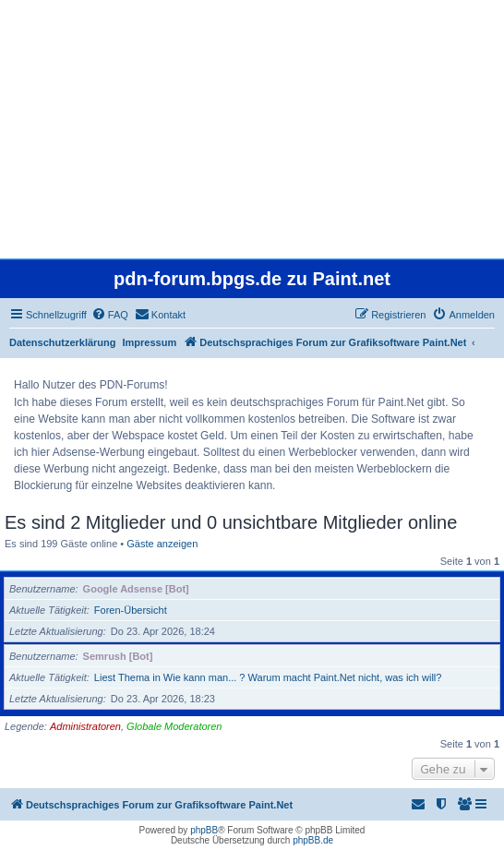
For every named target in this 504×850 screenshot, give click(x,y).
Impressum (150, 342)
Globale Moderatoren (174, 726)
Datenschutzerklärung (63, 342)
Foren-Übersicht (131, 610)
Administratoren (85, 726)
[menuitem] (110, 315)
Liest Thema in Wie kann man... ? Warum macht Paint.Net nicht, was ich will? (268, 677)
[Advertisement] (252, 129)
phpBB (204, 830)
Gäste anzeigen (162, 544)
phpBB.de (313, 840)
